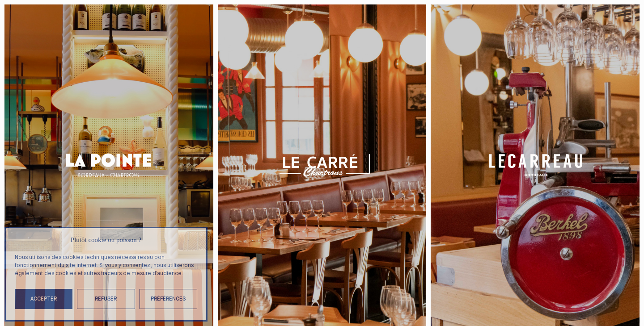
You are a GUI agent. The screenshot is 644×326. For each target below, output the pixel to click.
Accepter (44, 299)
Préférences (168, 299)
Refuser (106, 299)
